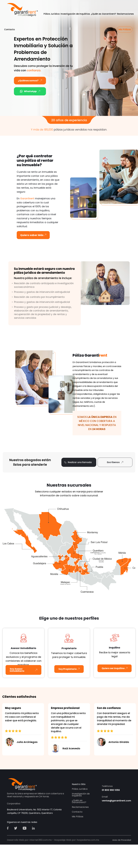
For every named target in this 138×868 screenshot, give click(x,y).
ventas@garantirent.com (116, 801)
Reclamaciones (125, 14)
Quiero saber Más (33, 235)
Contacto (9, 29)
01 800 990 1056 (111, 790)
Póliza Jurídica (52, 14)
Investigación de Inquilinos (75, 14)
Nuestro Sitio (79, 784)
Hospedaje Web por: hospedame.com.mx (77, 840)
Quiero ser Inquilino (113, 668)
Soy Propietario (68, 669)
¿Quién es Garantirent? (104, 14)
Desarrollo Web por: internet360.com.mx (29, 840)
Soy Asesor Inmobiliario (17, 670)
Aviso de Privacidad (122, 840)
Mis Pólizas (125, 29)
